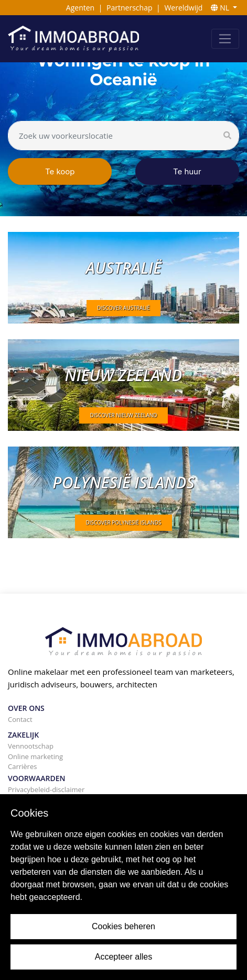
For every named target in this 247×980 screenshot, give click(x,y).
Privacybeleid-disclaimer (46, 789)
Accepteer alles (123, 957)
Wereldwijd (183, 8)
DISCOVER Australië (123, 308)
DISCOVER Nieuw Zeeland (123, 415)
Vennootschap (31, 746)
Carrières (22, 766)
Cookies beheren (123, 926)
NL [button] (221, 8)
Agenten (80, 8)
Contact (20, 719)
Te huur (187, 171)
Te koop (60, 171)
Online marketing (35, 756)
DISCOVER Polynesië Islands (123, 522)
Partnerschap (129, 8)
